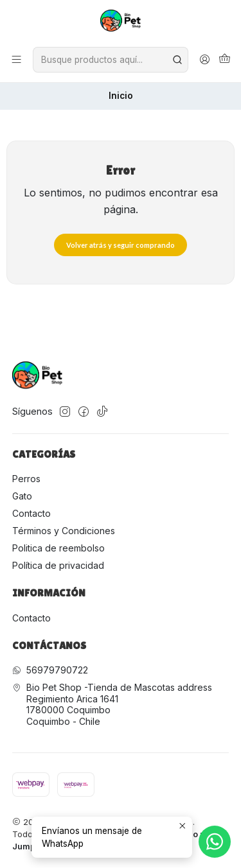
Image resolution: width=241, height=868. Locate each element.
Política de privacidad (58, 565)
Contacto (31, 513)
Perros (26, 479)
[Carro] (225, 60)
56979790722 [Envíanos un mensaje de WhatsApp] (50, 670)
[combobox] (111, 60)
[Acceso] (205, 60)
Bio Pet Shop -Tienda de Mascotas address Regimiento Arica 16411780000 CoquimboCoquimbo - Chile (112, 704)
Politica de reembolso (58, 548)
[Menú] (16, 60)
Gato (22, 496)
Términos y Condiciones (64, 531)
